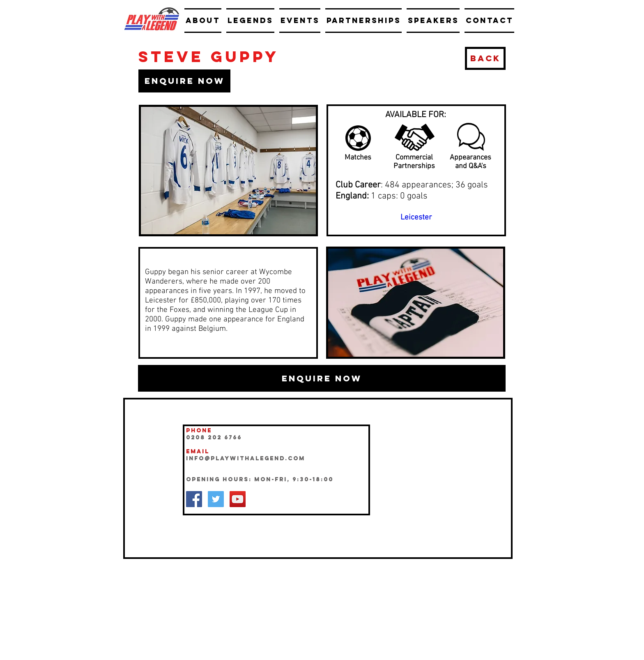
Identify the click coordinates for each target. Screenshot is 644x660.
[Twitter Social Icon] (216, 499)
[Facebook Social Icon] (194, 499)
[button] (184, 81)
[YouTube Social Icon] (238, 499)
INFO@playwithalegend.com (246, 458)
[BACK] (485, 58)
